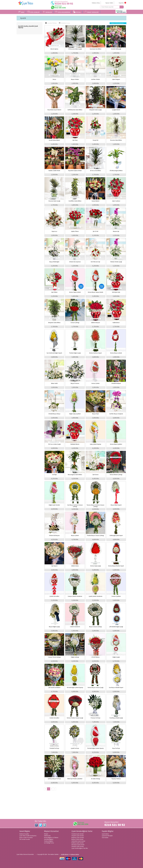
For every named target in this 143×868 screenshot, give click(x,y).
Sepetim (121, 3)
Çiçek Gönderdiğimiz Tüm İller (80, 848)
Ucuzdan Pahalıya (51, 23)
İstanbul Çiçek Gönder (78, 834)
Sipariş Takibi (109, 3)
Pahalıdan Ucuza (64, 23)
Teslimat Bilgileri (49, 841)
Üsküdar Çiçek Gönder (78, 846)
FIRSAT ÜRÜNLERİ (91, 12)
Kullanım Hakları (75, 854)
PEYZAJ (77, 12)
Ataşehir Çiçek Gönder (78, 836)
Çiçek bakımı (105, 834)
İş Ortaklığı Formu (49, 843)
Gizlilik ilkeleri (65, 854)
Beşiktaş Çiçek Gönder (78, 838)
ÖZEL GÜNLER (33, 12)
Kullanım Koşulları (24, 834)
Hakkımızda (47, 836)
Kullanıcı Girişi (96, 3)
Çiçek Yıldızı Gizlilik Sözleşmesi (28, 836)
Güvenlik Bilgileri (49, 839)
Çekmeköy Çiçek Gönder (78, 841)
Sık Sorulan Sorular (25, 839)
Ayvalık (23, 18)
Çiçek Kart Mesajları (107, 836)
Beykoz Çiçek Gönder (78, 839)
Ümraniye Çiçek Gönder (78, 845)
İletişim (46, 834)
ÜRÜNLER (47, 12)
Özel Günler (105, 838)
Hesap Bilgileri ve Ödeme (51, 838)
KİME (21, 12)
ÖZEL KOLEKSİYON (63, 12)
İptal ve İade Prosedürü (26, 838)
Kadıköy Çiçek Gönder (78, 843)
